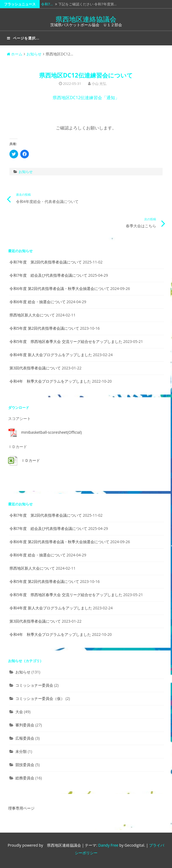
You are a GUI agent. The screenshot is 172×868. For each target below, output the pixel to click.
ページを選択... (23, 38)
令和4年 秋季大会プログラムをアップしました (50, 381)
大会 (19, 712)
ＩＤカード (31, 460)
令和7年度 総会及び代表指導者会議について (48, 275)
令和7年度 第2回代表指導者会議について (46, 262)
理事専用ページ (21, 808)
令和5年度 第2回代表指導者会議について (44, 328)
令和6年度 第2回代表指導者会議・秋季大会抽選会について (59, 288)
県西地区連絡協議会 (86, 19)
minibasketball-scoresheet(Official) (51, 432)
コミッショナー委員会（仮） (40, 698)
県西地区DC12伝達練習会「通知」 (86, 98)
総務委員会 (25, 778)
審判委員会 (25, 725)
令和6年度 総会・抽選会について (38, 302)
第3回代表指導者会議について (35, 368)
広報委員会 (25, 738)
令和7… (47, 4)
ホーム (15, 54)
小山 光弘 (99, 84)
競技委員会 (25, 765)
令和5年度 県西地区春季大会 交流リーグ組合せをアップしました (66, 341)
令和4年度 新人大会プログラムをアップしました (51, 355)
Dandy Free (108, 845)
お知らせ (34, 54)
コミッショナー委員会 (34, 685)
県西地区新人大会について (32, 315)
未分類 (21, 751)
